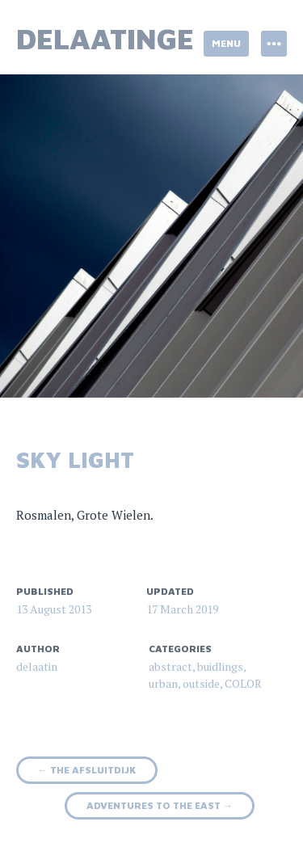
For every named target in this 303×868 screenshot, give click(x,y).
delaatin (37, 666)
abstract (170, 666)
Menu (226, 43)
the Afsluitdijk (87, 770)
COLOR (243, 683)
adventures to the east (160, 805)
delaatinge (105, 38)
